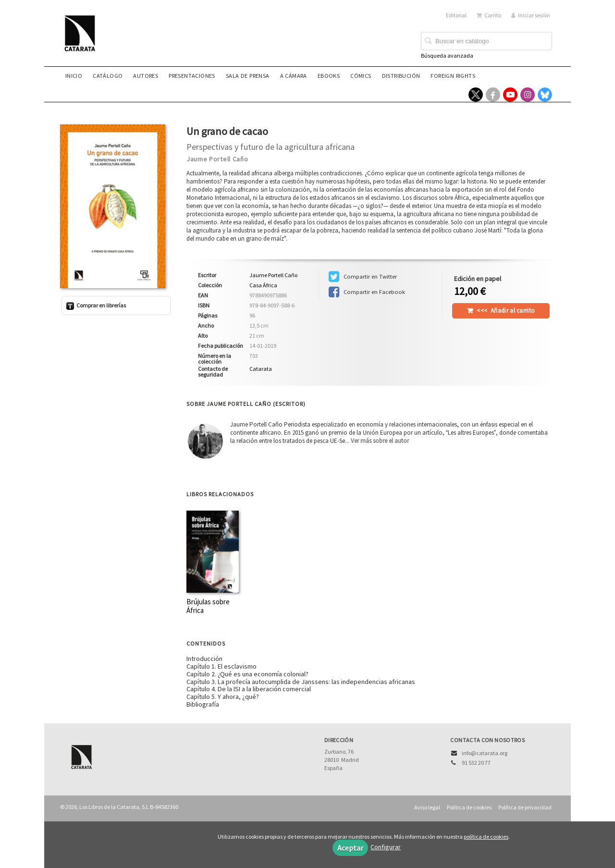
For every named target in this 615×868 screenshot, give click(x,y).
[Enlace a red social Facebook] (493, 95)
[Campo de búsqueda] (486, 41)
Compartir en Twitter (363, 277)
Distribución (401, 76)
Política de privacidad (525, 807)
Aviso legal (427, 807)
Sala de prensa (248, 76)
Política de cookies (469, 807)
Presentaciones (192, 76)
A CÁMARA (294, 76)
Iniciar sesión (531, 15)
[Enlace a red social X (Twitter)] (476, 95)
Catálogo (108, 76)
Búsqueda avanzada (447, 55)
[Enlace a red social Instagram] (528, 95)
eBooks (329, 76)
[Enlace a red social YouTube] (510, 95)
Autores (146, 76)
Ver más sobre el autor (380, 441)
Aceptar (350, 848)
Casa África (263, 285)
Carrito (489, 15)
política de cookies (486, 837)
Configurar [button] (386, 847)
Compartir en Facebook (367, 292)
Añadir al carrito (506, 311)
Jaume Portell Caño (217, 159)
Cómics (361, 76)
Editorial (456, 15)
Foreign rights (453, 76)
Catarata (261, 369)
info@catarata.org (485, 753)
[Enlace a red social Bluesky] (545, 95)
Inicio (74, 76)
